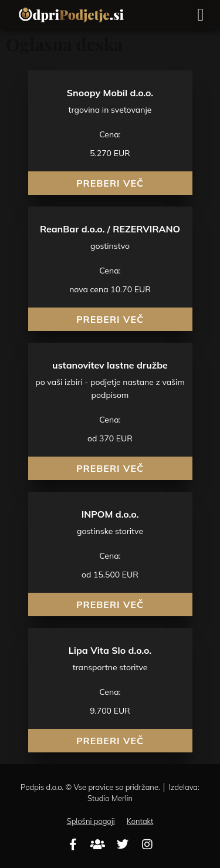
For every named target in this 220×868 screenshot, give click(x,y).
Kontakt (140, 821)
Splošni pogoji (91, 821)
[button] (201, 15)
